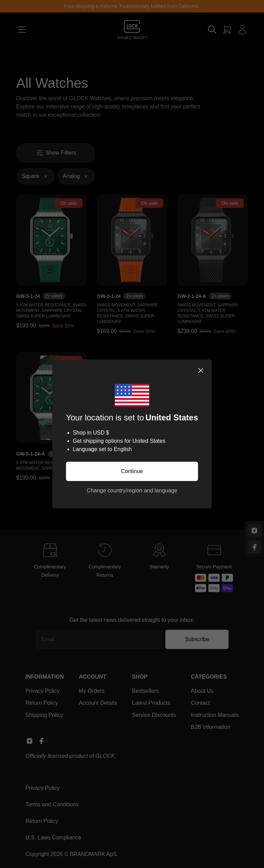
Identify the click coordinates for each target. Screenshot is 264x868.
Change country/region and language (132, 490)
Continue (132, 471)
